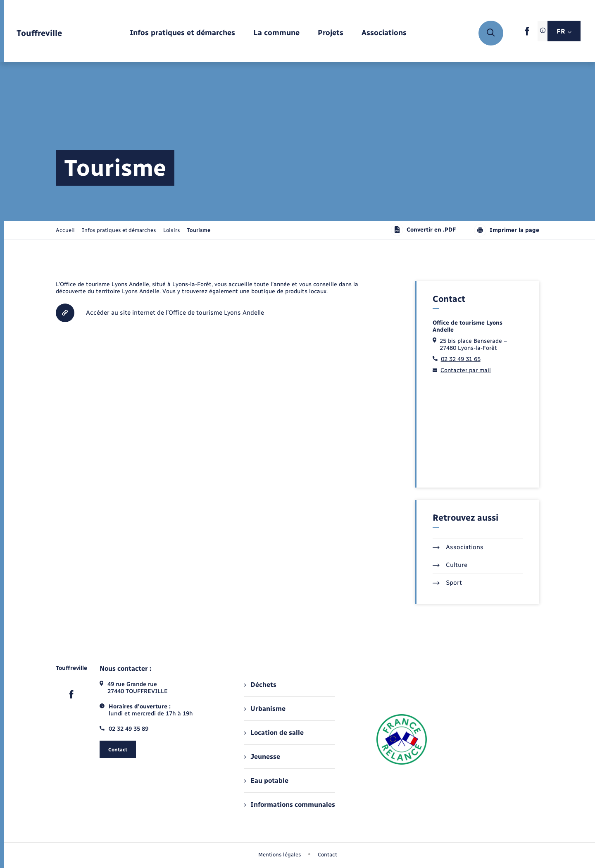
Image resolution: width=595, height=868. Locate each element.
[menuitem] (182, 33)
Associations (458, 547)
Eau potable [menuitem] (266, 781)
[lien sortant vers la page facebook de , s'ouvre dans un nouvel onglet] (527, 34)
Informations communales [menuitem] (290, 805)
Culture (450, 565)
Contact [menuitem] (327, 855)
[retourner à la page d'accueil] (39, 33)
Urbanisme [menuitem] (265, 709)
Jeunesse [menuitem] (262, 757)
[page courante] (199, 230)
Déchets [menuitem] (260, 685)
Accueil (65, 230)
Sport (447, 583)
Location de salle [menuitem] (274, 733)
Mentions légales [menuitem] (280, 855)
